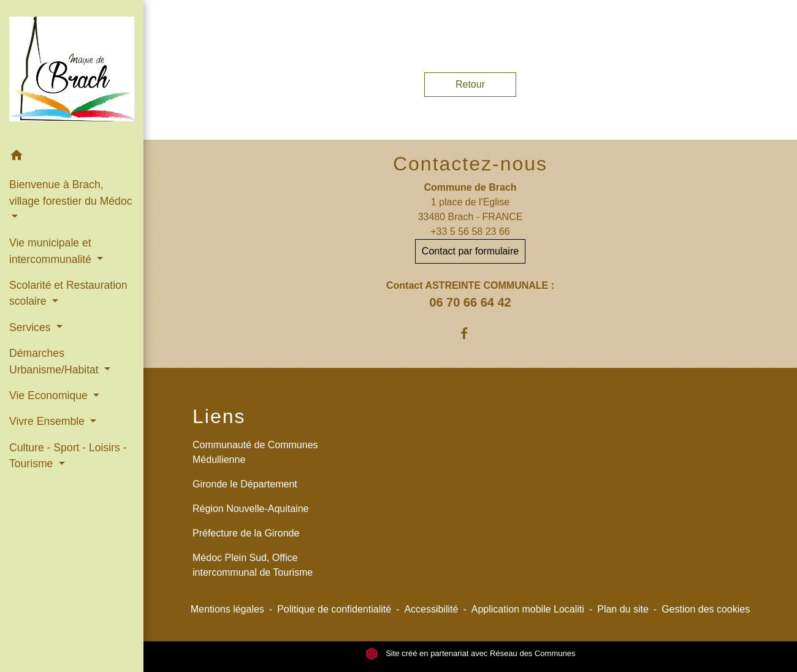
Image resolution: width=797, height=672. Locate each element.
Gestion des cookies (706, 609)
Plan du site (623, 609)
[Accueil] (72, 71)
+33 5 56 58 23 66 (470, 231)
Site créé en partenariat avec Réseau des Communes (471, 653)
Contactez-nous (470, 164)
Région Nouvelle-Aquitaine (250, 509)
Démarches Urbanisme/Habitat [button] (55, 361)
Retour (470, 84)
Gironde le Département (245, 484)
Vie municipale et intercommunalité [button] (52, 251)
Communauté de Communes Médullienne (255, 452)
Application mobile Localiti (528, 609)
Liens (219, 416)
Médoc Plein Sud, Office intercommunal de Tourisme (253, 565)
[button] (72, 157)
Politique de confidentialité (334, 609)
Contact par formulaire (470, 251)
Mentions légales (227, 609)
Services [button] (31, 327)
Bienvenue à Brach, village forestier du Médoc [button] (71, 193)
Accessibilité (431, 609)
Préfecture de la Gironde (246, 533)
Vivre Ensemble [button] (48, 421)
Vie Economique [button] (50, 395)
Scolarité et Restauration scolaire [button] (68, 293)
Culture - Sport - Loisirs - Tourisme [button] (68, 456)
